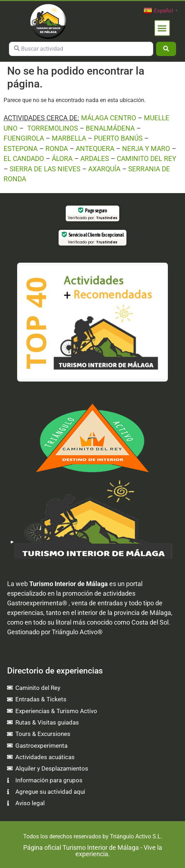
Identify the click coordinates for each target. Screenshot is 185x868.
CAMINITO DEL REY (146, 159)
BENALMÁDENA (110, 128)
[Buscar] (166, 49)
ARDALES (95, 159)
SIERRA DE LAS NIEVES (45, 169)
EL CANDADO (24, 159)
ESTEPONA (21, 149)
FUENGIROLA (24, 138)
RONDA (57, 149)
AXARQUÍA (104, 169)
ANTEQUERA (95, 149)
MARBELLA (69, 138)
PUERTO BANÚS (118, 138)
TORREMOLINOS (52, 128)
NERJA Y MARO (146, 149)
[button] (162, 28)
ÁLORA (62, 159)
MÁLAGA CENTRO (109, 118)
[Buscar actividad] (81, 49)
